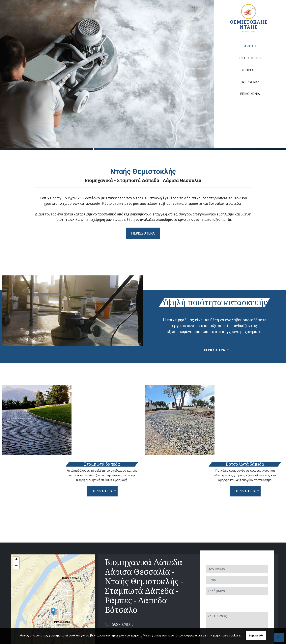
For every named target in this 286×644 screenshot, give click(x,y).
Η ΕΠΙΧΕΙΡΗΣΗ (250, 58)
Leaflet (15, 627)
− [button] (16, 521)
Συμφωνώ (256, 635)
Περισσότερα (143, 233)
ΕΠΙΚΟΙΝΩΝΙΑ (250, 94)
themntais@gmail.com (132, 604)
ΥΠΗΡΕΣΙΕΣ (250, 70)
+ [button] (16, 515)
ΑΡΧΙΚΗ (250, 46)
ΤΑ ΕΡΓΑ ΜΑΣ (250, 82)
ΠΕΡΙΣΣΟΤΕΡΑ (214, 350)
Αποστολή (237, 613)
